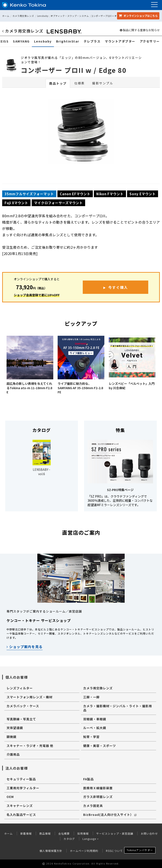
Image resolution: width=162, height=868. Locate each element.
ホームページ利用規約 (84, 851)
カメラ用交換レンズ (23, 16)
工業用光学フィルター (23, 788)
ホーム (6, 16)
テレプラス (92, 41)
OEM (10, 797)
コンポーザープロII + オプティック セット (114, 16)
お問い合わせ (149, 833)
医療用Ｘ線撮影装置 (98, 788)
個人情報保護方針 (51, 851)
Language (91, 839)
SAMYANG (21, 41)
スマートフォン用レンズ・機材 (29, 697)
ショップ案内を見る (25, 647)
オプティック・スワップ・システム (70, 16)
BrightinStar (68, 41)
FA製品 (88, 779)
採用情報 (83, 833)
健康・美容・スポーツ (100, 746)
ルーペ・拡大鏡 (95, 728)
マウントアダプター (120, 41)
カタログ (69, 839)
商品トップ (58, 83)
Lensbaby (43, 16)
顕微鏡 (11, 737)
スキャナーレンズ (20, 806)
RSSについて (114, 851)
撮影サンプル (103, 83)
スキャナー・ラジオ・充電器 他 (30, 746)
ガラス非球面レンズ (98, 797)
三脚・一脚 (91, 697)
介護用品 (13, 754)
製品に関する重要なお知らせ (140, 30)
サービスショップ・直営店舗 (115, 833)
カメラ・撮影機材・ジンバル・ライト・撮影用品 (118, 708)
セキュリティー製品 (21, 779)
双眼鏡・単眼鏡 (95, 719)
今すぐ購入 (118, 287)
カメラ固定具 (93, 806)
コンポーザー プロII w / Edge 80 (74, 70)
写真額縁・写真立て (21, 719)
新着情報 (26, 833)
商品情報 (45, 833)
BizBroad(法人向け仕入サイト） (110, 815)
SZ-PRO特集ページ (120, 490)
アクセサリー (150, 41)
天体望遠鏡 (15, 728)
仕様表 (79, 83)
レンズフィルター (20, 688)
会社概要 (64, 833)
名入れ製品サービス (21, 815)
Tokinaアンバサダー (140, 850)
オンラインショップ (138, 16)
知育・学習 (91, 737)
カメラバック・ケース (23, 706)
